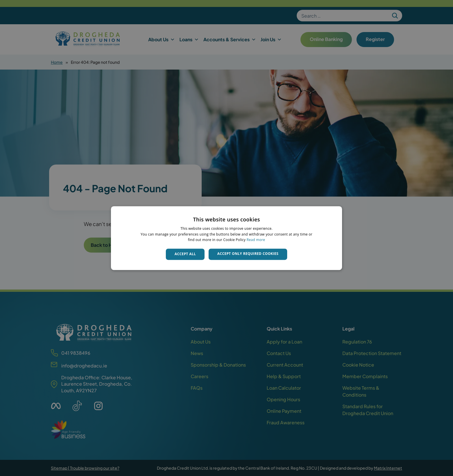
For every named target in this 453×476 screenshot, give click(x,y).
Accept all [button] (185, 254)
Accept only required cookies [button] (248, 254)
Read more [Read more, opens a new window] (256, 240)
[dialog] (226, 238)
